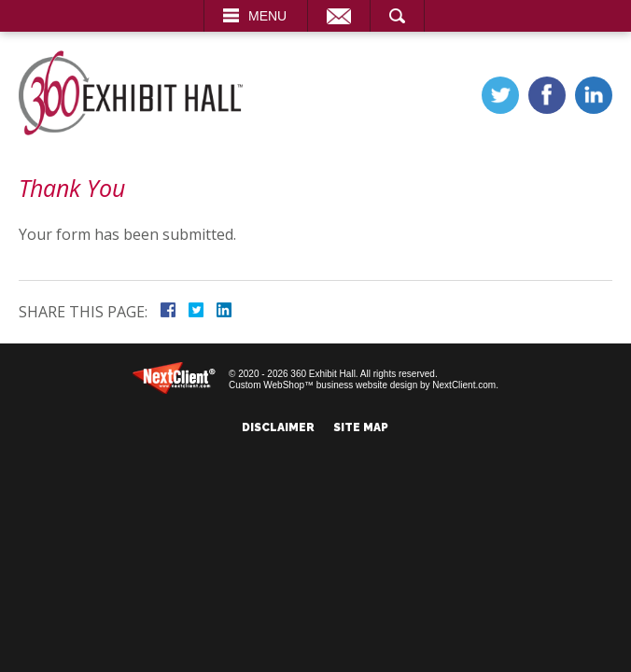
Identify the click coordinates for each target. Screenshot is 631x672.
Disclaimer (278, 427)
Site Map (361, 427)
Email (339, 16)
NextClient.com (464, 385)
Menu (267, 16)
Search (397, 16)
